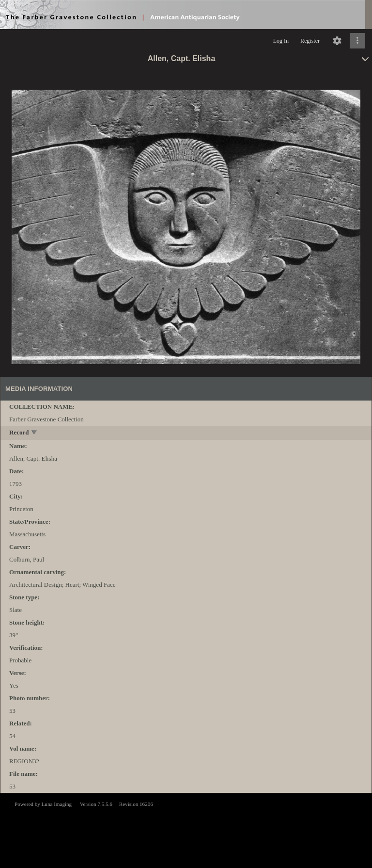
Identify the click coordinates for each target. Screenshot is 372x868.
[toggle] (35, 433)
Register (310, 41)
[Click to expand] (357, 41)
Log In (281, 41)
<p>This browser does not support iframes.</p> (186, 830)
